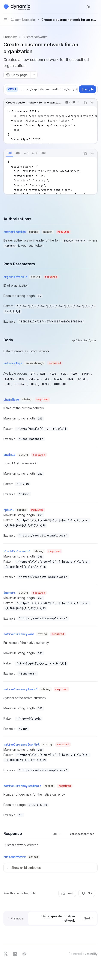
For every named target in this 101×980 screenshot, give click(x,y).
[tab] (10, 153)
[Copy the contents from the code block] (85, 103)
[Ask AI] (92, 103)
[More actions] (95, 7)
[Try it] (87, 89)
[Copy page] (17, 75)
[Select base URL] (50, 89)
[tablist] (42, 153)
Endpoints (10, 37)
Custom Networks (35, 37)
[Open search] (81, 7)
